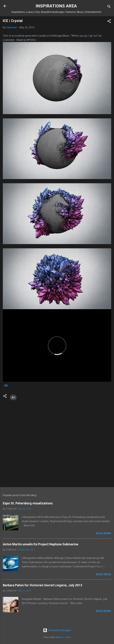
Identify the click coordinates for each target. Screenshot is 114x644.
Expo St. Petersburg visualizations (28, 503)
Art (13, 397)
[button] (109, 22)
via (6, 385)
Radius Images (65, 637)
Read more (104, 533)
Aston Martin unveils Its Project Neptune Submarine (41, 544)
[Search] (109, 7)
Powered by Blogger (57, 630)
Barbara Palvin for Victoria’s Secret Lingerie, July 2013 (42, 585)
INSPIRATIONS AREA (56, 6)
